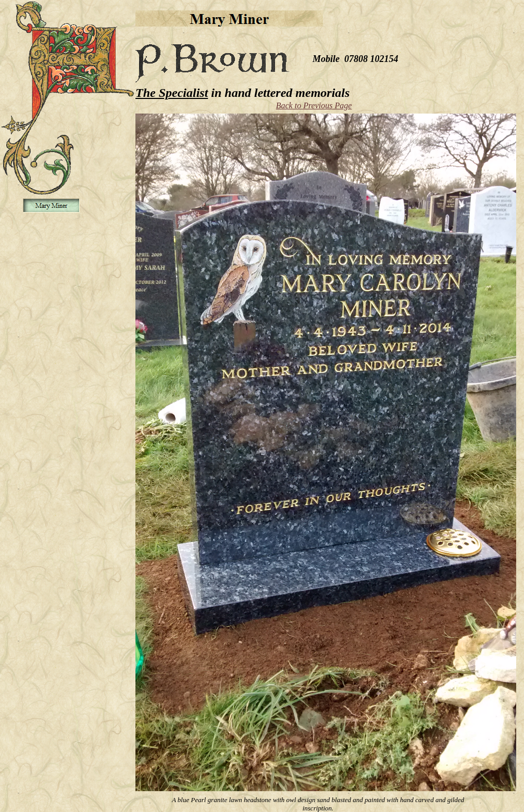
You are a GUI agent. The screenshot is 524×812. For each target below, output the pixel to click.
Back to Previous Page (314, 105)
